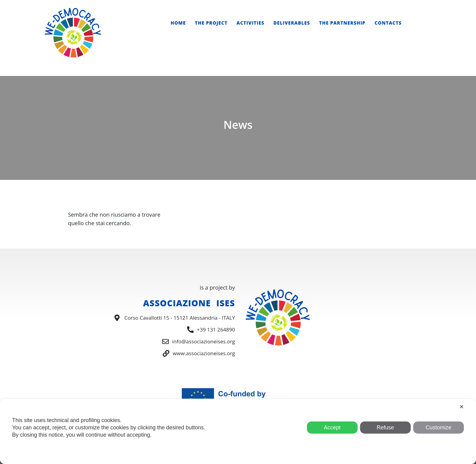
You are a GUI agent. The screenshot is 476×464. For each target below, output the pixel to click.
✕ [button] (462, 407)
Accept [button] (332, 428)
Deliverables (292, 23)
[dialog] (238, 431)
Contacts (388, 23)
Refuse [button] (385, 428)
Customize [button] (439, 428)
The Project (211, 23)
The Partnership (342, 23)
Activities (250, 23)
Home (178, 23)
